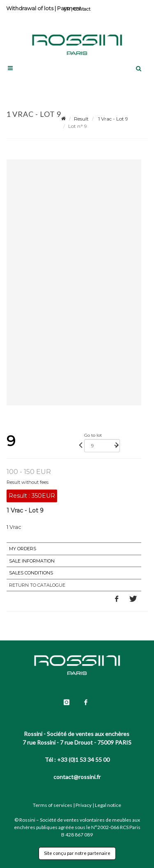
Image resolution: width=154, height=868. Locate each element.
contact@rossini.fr (77, 777)
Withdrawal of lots (30, 8)
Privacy (84, 805)
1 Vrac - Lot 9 (113, 119)
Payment (69, 8)
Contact (82, 9)
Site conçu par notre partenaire (77, 853)
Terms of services (53, 805)
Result (81, 119)
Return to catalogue (37, 585)
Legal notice (108, 805)
